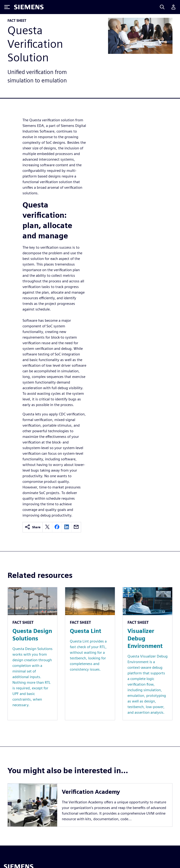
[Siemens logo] (29, 7)
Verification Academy (91, 792)
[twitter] (47, 527)
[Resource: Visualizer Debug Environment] (148, 654)
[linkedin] (67, 527)
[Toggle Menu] (7, 7)
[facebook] (57, 527)
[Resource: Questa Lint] (90, 654)
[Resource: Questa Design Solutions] (32, 654)
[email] (76, 527)
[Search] (162, 7)
